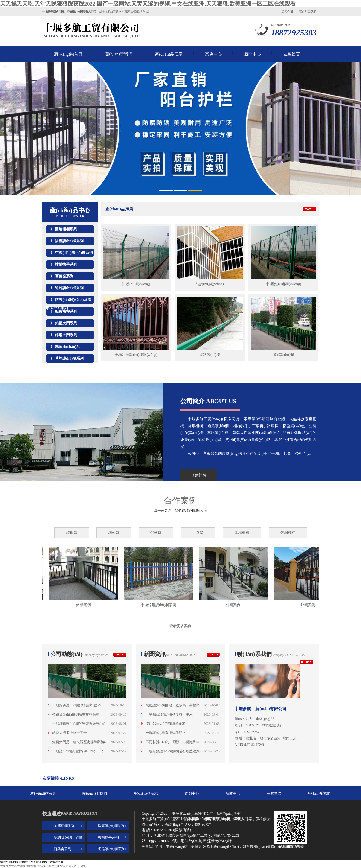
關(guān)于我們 (119, 54)
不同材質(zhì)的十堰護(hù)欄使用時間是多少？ (181, 742)
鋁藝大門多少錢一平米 (70, 733)
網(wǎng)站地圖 (194, 841)
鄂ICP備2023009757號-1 (161, 841)
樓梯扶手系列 (66, 264)
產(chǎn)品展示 (169, 54)
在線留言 (292, 54)
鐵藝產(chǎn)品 (68, 347)
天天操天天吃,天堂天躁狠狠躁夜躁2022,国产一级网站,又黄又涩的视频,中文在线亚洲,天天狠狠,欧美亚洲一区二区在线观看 (148, 4)
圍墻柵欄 (242, 533)
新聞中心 (253, 54)
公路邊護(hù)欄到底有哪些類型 (76, 714)
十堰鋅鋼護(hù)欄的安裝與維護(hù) (79, 724)
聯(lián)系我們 (308, 12)
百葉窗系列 (64, 276)
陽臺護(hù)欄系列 (69, 241)
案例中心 (213, 54)
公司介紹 (287, 12)
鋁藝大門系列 (66, 323)
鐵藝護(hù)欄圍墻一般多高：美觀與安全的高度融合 (185, 705)
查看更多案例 (180, 626)
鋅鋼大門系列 (66, 335)
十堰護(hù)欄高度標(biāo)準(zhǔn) (78, 751)
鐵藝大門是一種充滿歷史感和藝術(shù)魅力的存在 (90, 742)
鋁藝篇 (156, 533)
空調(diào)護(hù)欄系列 (74, 253)
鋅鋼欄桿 (288, 533)
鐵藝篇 (114, 533)
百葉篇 (198, 533)
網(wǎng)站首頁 (68, 54)
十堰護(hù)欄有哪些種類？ (166, 733)
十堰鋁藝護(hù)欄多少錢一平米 (169, 714)
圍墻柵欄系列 (66, 229)
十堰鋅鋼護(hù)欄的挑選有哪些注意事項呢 (178, 751)
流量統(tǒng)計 (219, 841)
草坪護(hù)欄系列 (69, 358)
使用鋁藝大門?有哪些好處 (165, 724)
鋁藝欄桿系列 (66, 311)
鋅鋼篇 (72, 533)
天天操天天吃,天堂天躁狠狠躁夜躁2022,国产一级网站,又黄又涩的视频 (42, 866)
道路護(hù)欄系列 (69, 288)
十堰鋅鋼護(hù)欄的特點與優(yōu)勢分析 (83, 705)
